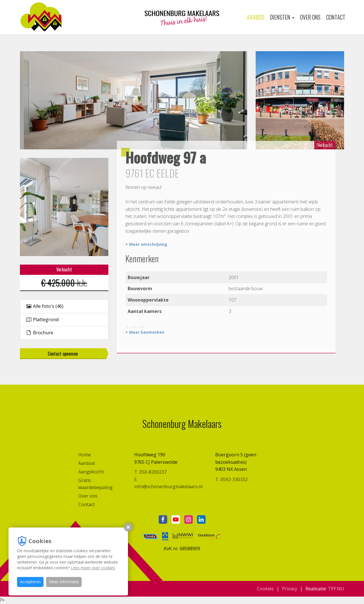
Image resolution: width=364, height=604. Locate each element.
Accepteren (30, 582)
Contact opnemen (63, 354)
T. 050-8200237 (150, 472)
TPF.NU (336, 589)
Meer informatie (64, 582)
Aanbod (256, 17)
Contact (336, 17)
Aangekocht (91, 472)
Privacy (290, 589)
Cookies (265, 589)
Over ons (310, 17)
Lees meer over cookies (93, 568)
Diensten (282, 17)
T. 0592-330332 (231, 479)
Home (85, 455)
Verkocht (325, 145)
